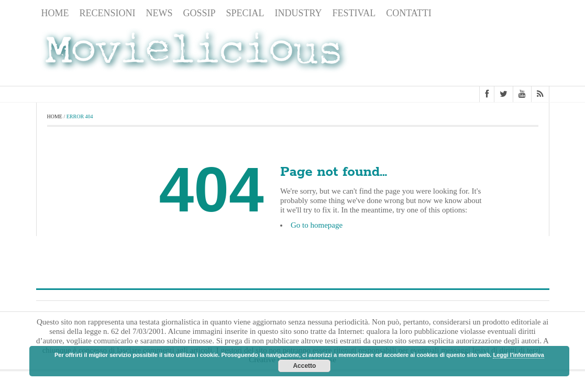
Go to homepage (317, 225)
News (159, 13)
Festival (354, 13)
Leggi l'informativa (518, 355)
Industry (299, 13)
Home (55, 13)
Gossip (200, 13)
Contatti (409, 13)
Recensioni (108, 13)
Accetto (304, 366)
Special (245, 13)
